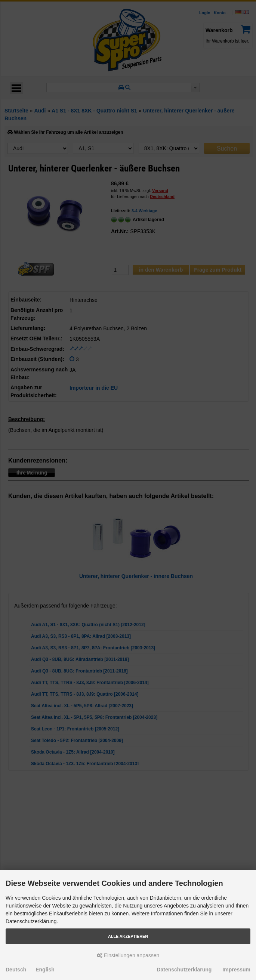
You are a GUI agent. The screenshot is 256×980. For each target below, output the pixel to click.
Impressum (236, 970)
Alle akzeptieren (128, 936)
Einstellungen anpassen (128, 955)
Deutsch (16, 970)
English (45, 970)
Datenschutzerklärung (184, 970)
